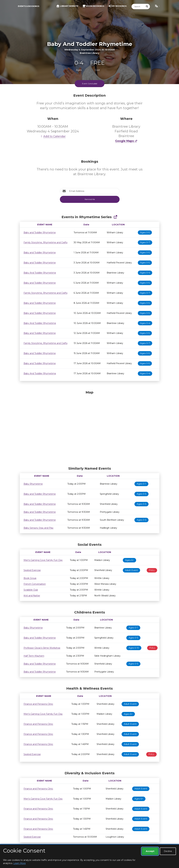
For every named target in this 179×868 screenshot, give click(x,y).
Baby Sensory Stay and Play (39, 528)
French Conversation (35, 584)
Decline (168, 851)
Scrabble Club (31, 590)
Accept (150, 851)
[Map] (90, 428)
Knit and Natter (32, 596)
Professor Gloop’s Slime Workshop (42, 648)
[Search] (138, 6)
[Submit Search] (147, 6)
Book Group (30, 578)
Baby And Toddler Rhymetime (40, 273)
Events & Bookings (29, 6)
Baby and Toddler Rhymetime (40, 233)
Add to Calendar (53, 136)
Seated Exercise (32, 570)
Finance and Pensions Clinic (38, 704)
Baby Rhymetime (33, 484)
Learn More (20, 863)
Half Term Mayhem (34, 656)
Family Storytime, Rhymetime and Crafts (45, 242)
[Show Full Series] (115, 217)
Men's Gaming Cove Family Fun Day (43, 560)
